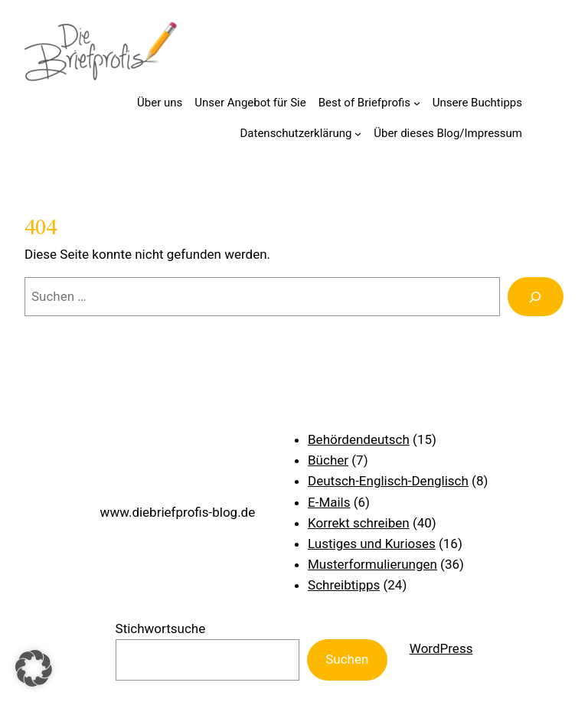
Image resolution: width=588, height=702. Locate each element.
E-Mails (329, 502)
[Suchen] (536, 297)
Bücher (328, 460)
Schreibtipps (344, 585)
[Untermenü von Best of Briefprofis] (417, 103)
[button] (34, 668)
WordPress (441, 648)
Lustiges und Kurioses (372, 544)
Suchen (347, 659)
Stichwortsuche (161, 629)
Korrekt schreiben (359, 523)
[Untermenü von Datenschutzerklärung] (358, 134)
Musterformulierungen (372, 564)
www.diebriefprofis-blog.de (178, 512)
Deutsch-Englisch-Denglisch (388, 481)
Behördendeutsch (359, 439)
